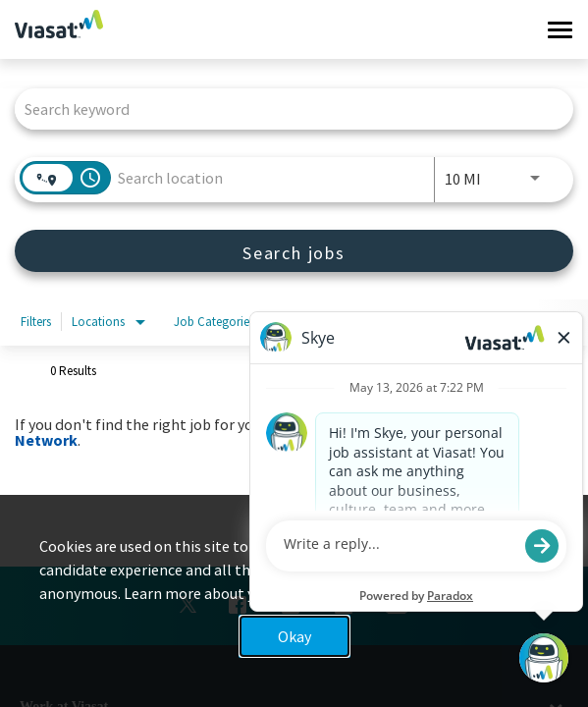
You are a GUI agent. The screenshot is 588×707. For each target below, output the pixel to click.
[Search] (294, 251)
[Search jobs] (294, 251)
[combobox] (284, 109)
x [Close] (554, 562)
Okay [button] (294, 636)
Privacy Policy (416, 593)
